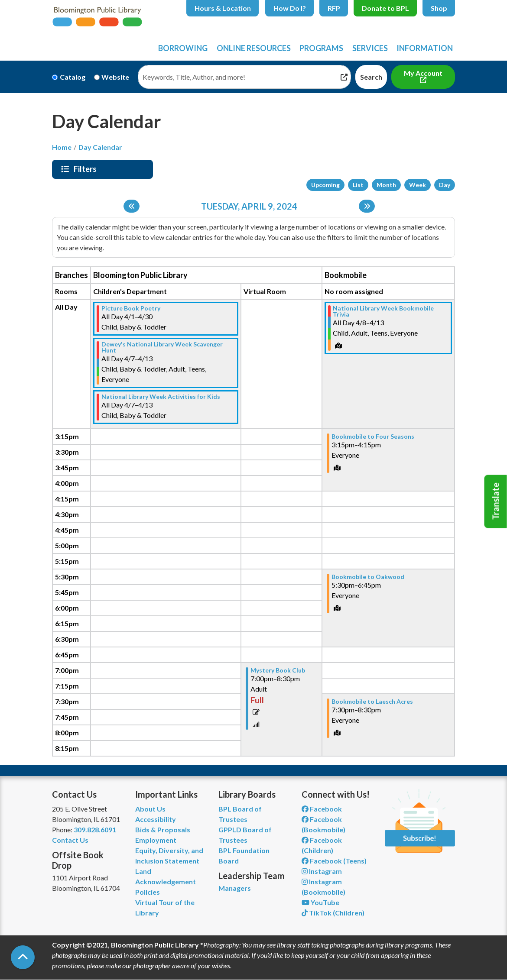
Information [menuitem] (425, 48)
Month (386, 185)
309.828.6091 (95, 830)
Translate (496, 501)
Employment (156, 840)
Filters (86, 169)
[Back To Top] (23, 957)
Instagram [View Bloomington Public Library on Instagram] (322, 871)
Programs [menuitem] (321, 48)
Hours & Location (223, 8)
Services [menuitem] (370, 48)
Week (418, 185)
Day (445, 185)
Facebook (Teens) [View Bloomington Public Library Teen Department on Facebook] (334, 861)
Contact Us (70, 840)
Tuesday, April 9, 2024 (249, 206)
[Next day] (367, 206)
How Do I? (290, 8)
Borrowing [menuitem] (183, 48)
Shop (439, 8)
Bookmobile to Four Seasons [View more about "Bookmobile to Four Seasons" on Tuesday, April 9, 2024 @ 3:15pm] (373, 437)
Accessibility (156, 819)
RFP (334, 8)
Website (115, 77)
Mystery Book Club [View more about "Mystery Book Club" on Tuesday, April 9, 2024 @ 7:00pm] (278, 670)
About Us (150, 809)
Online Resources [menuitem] (254, 48)
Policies (148, 892)
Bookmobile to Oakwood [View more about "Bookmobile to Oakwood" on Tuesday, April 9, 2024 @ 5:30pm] (368, 577)
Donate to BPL (385, 8)
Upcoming (325, 185)
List (358, 185)
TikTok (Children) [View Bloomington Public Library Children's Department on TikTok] (333, 913)
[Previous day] (132, 206)
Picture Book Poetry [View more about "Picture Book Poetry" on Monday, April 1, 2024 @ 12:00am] (131, 308)
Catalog (73, 77)
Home (62, 147)
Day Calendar (100, 147)
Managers (235, 888)
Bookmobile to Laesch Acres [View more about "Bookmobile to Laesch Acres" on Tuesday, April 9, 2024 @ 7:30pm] (372, 702)
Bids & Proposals (163, 830)
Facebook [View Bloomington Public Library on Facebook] (322, 809)
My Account (423, 73)
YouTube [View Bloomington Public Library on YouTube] (320, 902)
